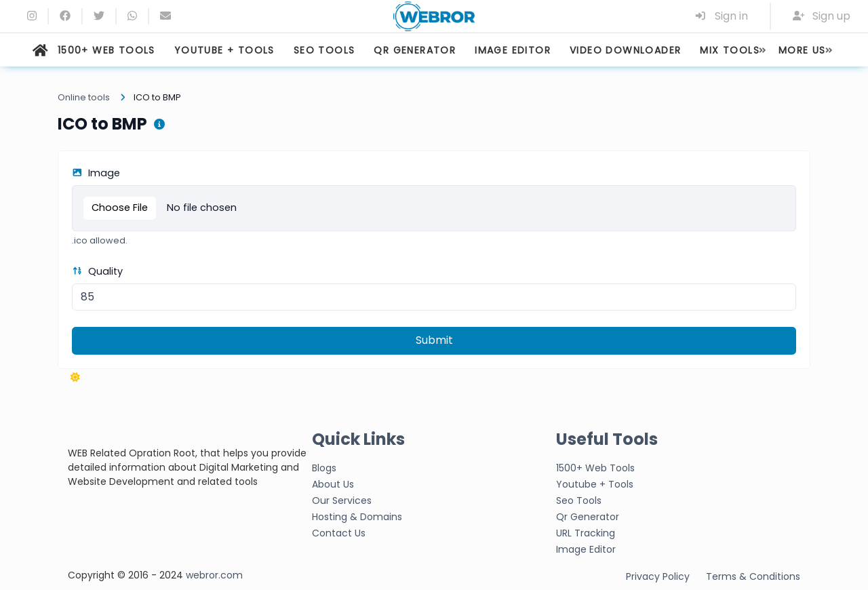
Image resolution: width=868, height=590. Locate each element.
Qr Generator (588, 517)
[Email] (165, 16)
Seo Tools (579, 500)
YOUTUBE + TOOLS (224, 50)
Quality (97, 271)
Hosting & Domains (357, 517)
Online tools (84, 97)
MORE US (802, 50)
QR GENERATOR (415, 50)
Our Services (342, 500)
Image (96, 173)
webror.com (214, 575)
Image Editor (586, 549)
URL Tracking (586, 533)
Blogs (324, 468)
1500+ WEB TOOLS (106, 50)
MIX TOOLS (730, 50)
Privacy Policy (658, 576)
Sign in (721, 16)
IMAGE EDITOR (513, 50)
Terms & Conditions (753, 576)
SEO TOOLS (324, 50)
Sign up (822, 16)
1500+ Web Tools (595, 468)
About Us (333, 484)
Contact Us (339, 533)
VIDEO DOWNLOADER (625, 50)
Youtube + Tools (595, 484)
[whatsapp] (132, 16)
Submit (434, 340)
